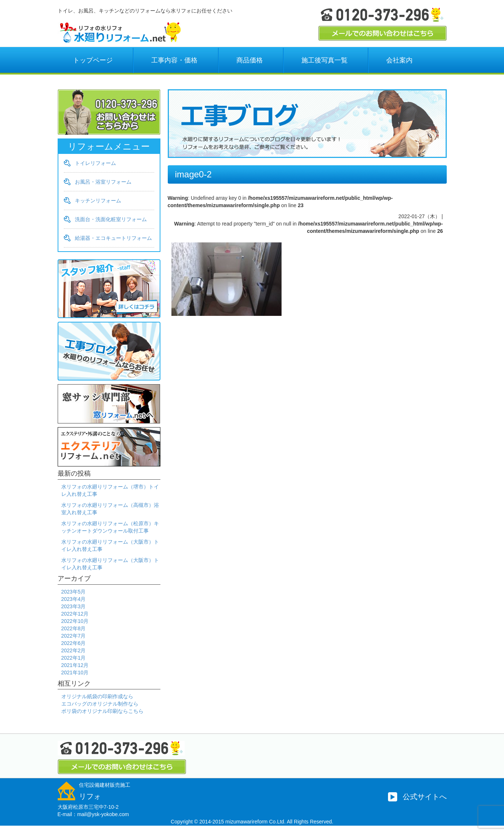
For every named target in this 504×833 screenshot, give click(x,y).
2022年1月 (74, 658)
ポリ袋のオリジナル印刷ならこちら (102, 711)
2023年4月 (74, 599)
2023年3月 (74, 606)
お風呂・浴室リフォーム (103, 182)
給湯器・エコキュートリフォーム (113, 238)
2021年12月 (75, 665)
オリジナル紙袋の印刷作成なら (97, 696)
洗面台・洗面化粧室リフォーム (111, 219)
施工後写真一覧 (324, 60)
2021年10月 (75, 672)
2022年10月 (75, 621)
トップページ (93, 60)
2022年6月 (74, 643)
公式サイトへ (425, 797)
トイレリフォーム (95, 163)
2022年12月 (75, 614)
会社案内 (399, 60)
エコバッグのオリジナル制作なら (100, 704)
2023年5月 (74, 592)
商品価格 (250, 60)
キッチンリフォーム (98, 201)
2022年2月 (74, 650)
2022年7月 (74, 636)
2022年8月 (74, 628)
